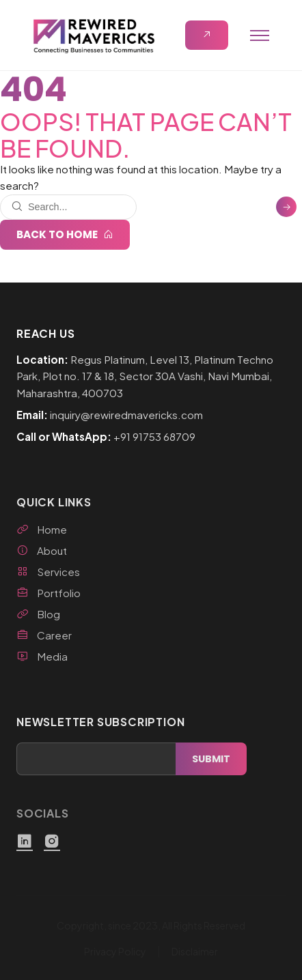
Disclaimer (195, 951)
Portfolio (49, 593)
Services (48, 572)
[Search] (286, 207)
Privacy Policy (115, 951)
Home (42, 529)
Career (44, 635)
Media (42, 656)
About (42, 550)
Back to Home (65, 234)
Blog (38, 614)
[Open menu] (260, 35)
